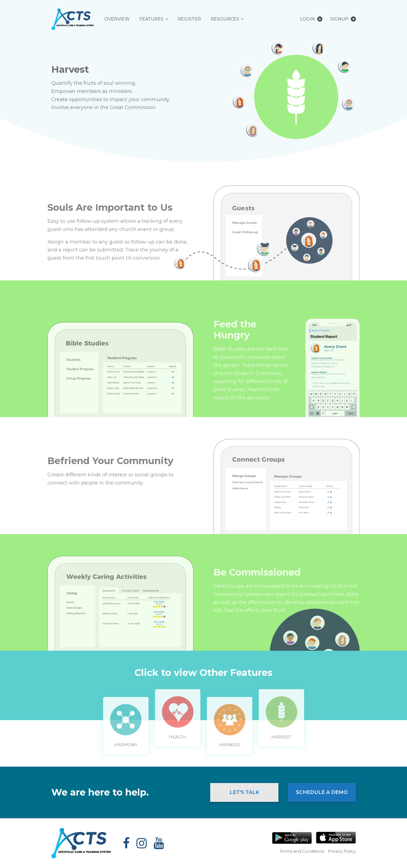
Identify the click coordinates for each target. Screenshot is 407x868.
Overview (117, 19)
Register (189, 19)
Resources (225, 19)
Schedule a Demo (322, 792)
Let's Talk (244, 792)
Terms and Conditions (302, 851)
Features (151, 19)
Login (311, 19)
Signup (343, 19)
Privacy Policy (342, 851)
